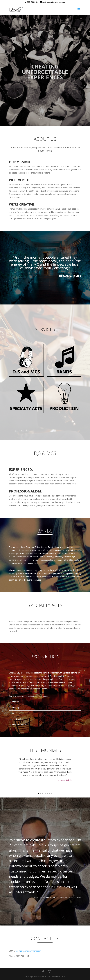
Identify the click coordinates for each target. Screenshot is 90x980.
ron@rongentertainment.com (28, 951)
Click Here (26, 360)
